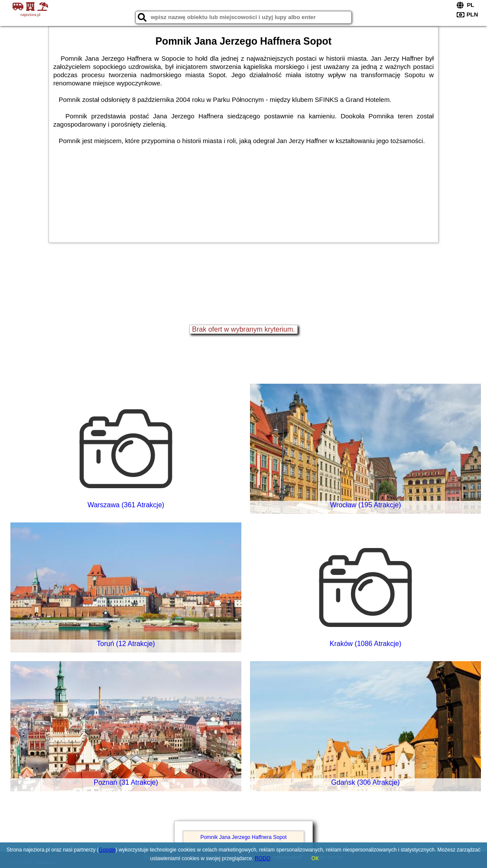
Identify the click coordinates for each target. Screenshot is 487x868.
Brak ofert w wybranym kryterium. (243, 329)
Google (107, 850)
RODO (263, 858)
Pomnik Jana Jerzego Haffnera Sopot (243, 837)
